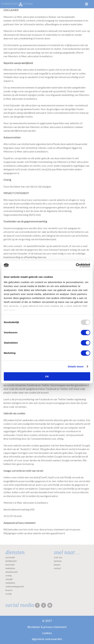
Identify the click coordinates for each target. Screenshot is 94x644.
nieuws (57, 565)
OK (47, 376)
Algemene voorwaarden (47, 639)
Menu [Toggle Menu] (87, 4)
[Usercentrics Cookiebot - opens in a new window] (76, 265)
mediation (10, 568)
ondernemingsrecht (15, 586)
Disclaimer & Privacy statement (47, 627)
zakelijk (9, 579)
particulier (10, 557)
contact (57, 568)
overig (8, 576)
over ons (58, 557)
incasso (9, 590)
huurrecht (10, 565)
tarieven (58, 561)
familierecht (11, 561)
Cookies (47, 633)
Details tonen (76, 366)
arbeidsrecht (12, 572)
